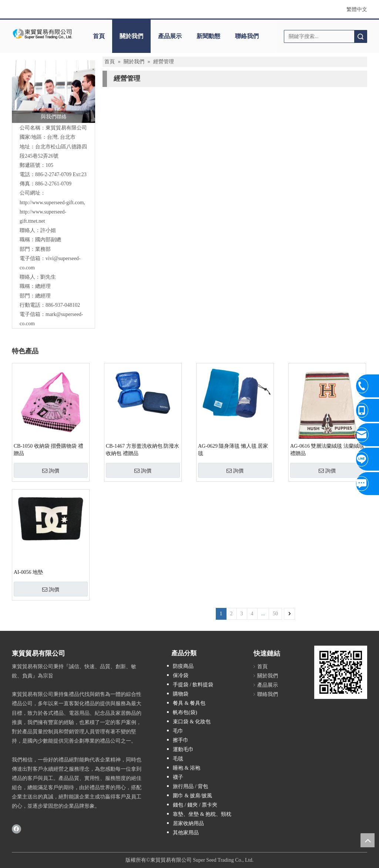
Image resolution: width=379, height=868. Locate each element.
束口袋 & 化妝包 (192, 722)
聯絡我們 (247, 36)
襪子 (178, 777)
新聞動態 (208, 36)
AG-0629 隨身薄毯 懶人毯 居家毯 (233, 450)
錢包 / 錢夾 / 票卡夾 (195, 805)
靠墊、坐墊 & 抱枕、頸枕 (202, 814)
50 (275, 614)
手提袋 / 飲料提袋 (193, 685)
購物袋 (181, 694)
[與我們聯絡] (53, 92)
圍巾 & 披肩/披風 (192, 796)
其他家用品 (186, 833)
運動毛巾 (183, 749)
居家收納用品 (188, 823)
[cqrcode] (341, 672)
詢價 (51, 471)
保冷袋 (181, 675)
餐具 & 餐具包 (189, 703)
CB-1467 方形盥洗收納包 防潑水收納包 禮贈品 (142, 450)
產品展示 (170, 36)
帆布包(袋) (185, 712)
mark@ (53, 314)
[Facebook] (16, 829)
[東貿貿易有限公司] (42, 34)
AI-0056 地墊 (28, 572)
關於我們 (131, 36)
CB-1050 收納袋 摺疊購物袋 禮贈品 (48, 450)
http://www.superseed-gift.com (52, 203)
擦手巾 (181, 740)
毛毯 (178, 759)
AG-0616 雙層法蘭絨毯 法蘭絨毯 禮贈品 (327, 450)
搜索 (360, 36)
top (368, 840)
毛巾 (178, 731)
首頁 (99, 36)
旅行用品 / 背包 (190, 786)
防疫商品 (183, 666)
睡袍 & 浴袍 (187, 768)
